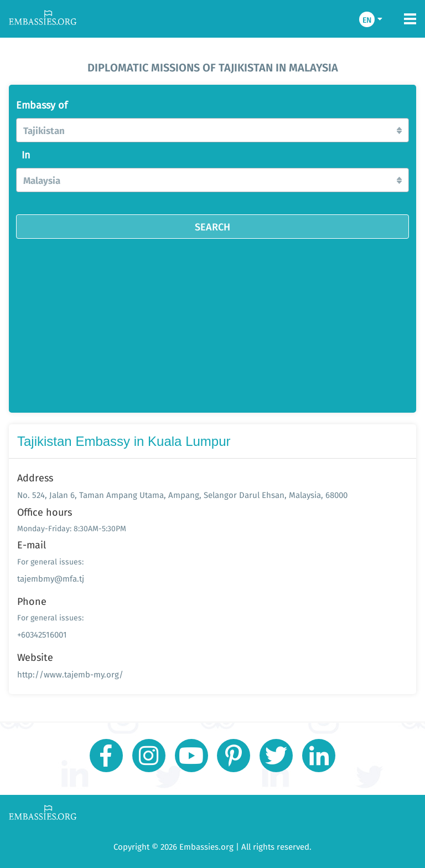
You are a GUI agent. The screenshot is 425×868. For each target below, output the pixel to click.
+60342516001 (42, 635)
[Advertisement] (212, 322)
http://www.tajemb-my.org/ (70, 674)
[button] (212, 130)
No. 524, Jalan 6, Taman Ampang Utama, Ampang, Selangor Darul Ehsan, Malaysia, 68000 (182, 495)
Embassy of (42, 105)
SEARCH (212, 227)
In (26, 155)
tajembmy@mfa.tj (51, 579)
